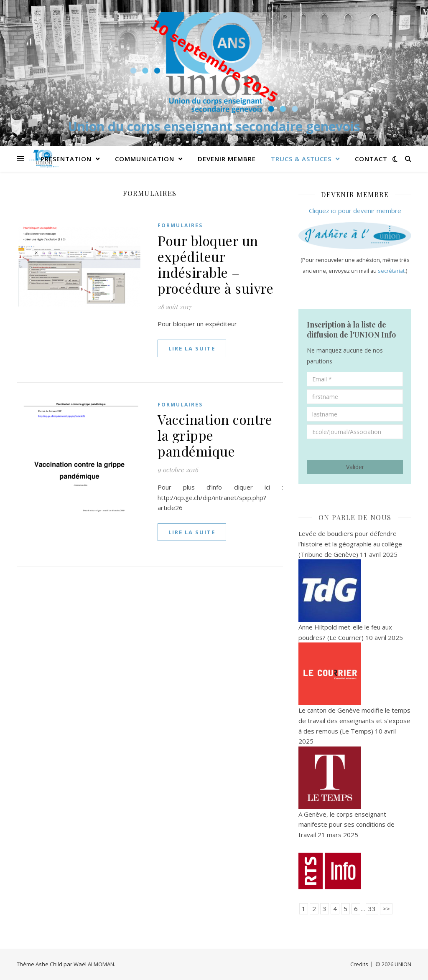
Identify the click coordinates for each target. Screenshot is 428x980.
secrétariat (391, 271)
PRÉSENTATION (66, 159)
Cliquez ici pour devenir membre (355, 211)
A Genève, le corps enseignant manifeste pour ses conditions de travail (346, 824)
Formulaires (180, 225)
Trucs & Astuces (301, 159)
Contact (371, 159)
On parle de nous (355, 517)
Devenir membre (227, 159)
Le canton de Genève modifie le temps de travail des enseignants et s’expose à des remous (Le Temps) (354, 720)
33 (372, 909)
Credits (359, 964)
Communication (145, 159)
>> (386, 909)
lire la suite (192, 348)
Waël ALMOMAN (94, 964)
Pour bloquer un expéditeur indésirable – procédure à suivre (215, 264)
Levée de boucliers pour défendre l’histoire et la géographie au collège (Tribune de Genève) (350, 544)
